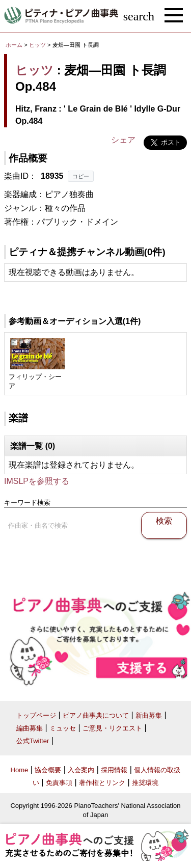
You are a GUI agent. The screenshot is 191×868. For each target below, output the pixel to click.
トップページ (36, 715)
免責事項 (59, 783)
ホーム (14, 45)
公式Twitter (33, 741)
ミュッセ (63, 728)
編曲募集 (30, 728)
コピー (81, 176)
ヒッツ (37, 45)
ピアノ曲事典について (96, 715)
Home (20, 770)
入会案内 (81, 770)
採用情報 (114, 770)
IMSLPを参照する (37, 481)
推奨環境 (145, 783)
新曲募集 (149, 715)
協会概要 (48, 770)
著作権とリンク (102, 783)
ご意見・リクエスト (112, 728)
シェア (123, 140)
